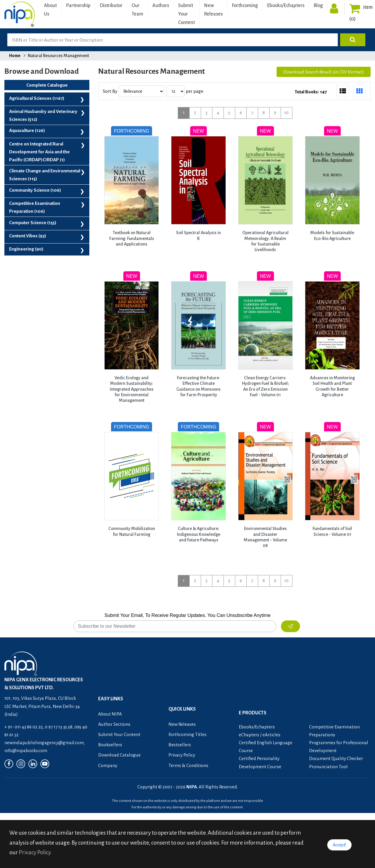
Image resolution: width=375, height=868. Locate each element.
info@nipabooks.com (26, 751)
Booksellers (110, 745)
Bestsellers (180, 745)
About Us (50, 10)
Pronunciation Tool (328, 767)
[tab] (343, 91)
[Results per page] (175, 91)
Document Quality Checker (336, 758)
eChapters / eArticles (260, 735)
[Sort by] (141, 91)
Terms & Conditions (188, 765)
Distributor (111, 6)
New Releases (213, 10)
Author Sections (114, 724)
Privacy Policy (182, 755)
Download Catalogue (119, 755)
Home (15, 56)
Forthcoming (245, 6)
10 (286, 113)
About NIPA (110, 714)
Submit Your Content (186, 14)
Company (108, 765)
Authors (161, 6)
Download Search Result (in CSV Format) (324, 72)
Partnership (78, 6)
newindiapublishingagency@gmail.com (44, 743)
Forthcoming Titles (187, 734)
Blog (318, 6)
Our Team (137, 10)
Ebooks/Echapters (286, 6)
